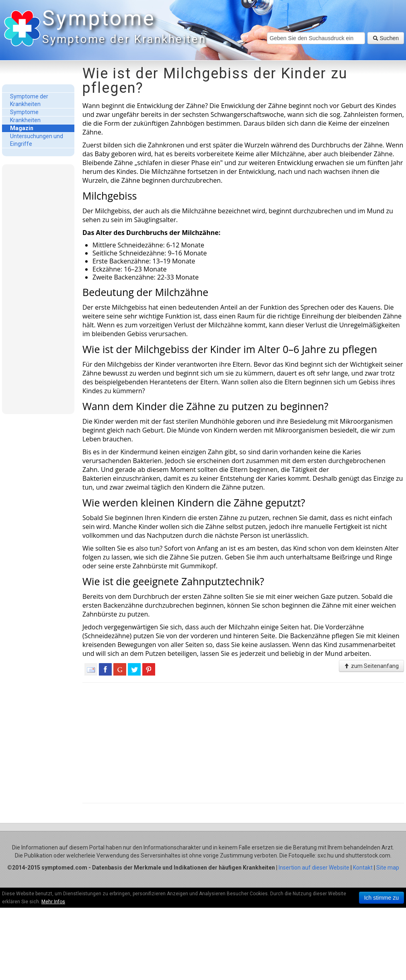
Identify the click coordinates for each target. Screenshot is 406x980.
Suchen (386, 38)
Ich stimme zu (381, 898)
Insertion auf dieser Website (314, 868)
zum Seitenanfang (371, 666)
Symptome (123, 28)
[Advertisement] (38, 289)
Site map (388, 868)
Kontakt (363, 868)
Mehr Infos (53, 902)
